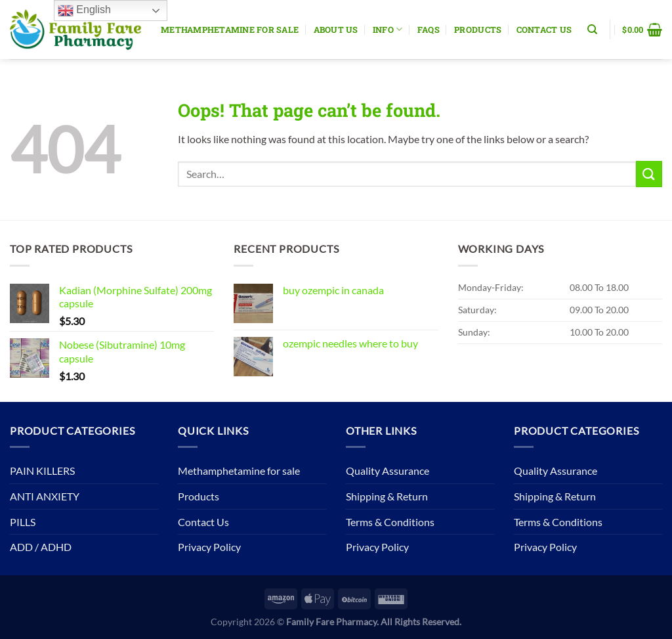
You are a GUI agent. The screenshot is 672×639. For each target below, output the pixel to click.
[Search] (592, 30)
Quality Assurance (388, 471)
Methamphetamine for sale (230, 30)
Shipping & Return (387, 496)
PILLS (23, 522)
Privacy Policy (209, 547)
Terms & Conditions (390, 522)
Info (388, 29)
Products (478, 30)
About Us (336, 30)
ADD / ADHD (41, 547)
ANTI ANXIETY (45, 496)
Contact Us (544, 30)
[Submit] (649, 174)
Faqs (429, 30)
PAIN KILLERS (42, 471)
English (84, 11)
